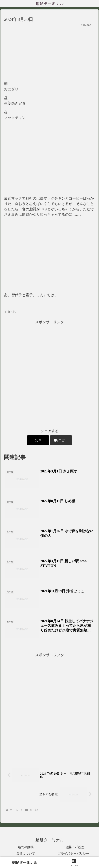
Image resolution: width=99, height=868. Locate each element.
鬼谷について (26, 853)
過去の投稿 (26, 847)
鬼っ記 (10, 312)
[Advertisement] (49, 375)
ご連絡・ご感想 (73, 847)
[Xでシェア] (38, 440)
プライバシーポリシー (73, 853)
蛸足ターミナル (25, 862)
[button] (61, 440)
